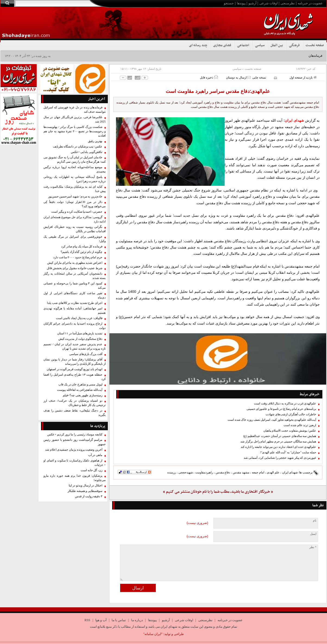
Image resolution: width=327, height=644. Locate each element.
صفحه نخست (315, 45)
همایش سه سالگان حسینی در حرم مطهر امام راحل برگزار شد (278, 442)
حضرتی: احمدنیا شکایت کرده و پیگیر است (77, 212)
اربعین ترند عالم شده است (300, 425)
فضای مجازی (222, 45)
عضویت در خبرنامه (310, 3)
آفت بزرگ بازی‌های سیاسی (86, 354)
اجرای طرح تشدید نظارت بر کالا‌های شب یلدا (75, 303)
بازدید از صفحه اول (303, 77)
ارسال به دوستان (238, 77)
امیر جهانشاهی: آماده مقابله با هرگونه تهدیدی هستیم (75, 311)
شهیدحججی (186, 472)
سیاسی (260, 45)
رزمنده (172, 472)
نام (315, 521)
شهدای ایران (290, 472)
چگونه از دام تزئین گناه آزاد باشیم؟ (81, 252)
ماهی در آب (95, 455)
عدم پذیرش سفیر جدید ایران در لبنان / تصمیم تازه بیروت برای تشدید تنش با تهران (75, 346)
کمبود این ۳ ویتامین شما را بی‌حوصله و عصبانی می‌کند (75, 286)
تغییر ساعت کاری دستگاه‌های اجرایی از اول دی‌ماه (75, 295)
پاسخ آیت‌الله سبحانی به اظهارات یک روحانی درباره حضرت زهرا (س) (75, 179)
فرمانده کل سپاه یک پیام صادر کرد (82, 246)
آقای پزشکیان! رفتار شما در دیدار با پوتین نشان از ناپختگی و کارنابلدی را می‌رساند (75, 362)
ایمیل (313, 534)
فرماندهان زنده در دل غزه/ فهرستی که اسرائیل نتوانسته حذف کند (75, 110)
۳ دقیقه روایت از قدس (89, 496)
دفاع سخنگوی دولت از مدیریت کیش (80, 339)
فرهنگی (294, 45)
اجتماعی (243, 45)
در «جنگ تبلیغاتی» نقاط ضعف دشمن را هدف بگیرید (75, 413)
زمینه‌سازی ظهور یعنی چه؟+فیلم (83, 395)
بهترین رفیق (95, 141)
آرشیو (252, 3)
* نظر (313, 547)
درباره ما (137, 620)
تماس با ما (119, 620)
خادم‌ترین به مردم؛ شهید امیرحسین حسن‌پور (75, 197)
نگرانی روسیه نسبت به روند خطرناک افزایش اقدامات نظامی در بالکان (75, 229)
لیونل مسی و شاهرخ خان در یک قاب (80, 384)
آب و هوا (101, 620)
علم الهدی (273, 472)
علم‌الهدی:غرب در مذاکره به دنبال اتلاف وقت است (285, 403)
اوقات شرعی (268, 3)
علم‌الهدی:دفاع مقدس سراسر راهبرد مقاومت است (218, 91)
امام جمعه (258, 472)
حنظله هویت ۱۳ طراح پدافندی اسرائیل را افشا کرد (75, 377)
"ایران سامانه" (153, 634)
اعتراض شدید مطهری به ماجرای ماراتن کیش (75, 263)
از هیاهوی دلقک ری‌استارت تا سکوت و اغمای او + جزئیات (75, 463)
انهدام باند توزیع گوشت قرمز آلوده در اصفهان (75, 369)
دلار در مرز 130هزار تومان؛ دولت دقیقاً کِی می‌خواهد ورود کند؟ (75, 204)
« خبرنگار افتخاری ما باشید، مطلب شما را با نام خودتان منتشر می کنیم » (218, 492)
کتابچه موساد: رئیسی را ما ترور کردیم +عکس (75, 434)
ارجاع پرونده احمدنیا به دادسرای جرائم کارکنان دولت (75, 326)
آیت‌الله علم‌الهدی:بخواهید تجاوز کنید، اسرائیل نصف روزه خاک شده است (272, 420)
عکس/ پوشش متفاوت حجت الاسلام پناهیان (290, 431)
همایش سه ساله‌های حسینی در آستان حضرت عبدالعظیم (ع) (280, 436)
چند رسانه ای (198, 45)
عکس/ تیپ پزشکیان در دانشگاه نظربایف (78, 147)
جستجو (229, 3)
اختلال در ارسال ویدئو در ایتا (86, 486)
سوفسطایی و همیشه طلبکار (85, 491)
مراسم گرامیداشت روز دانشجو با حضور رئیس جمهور (75, 442)
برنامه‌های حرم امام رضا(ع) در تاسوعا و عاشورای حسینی (281, 409)
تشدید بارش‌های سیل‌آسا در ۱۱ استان (80, 333)
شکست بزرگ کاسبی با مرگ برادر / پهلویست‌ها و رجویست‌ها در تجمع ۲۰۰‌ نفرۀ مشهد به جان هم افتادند (75, 131)
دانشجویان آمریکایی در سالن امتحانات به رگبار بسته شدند (75, 276)
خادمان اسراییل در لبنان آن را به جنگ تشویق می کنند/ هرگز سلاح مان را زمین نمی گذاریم (75, 160)
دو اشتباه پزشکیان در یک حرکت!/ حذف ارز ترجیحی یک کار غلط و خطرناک (75, 403)
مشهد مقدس (241, 472)
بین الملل (277, 45)
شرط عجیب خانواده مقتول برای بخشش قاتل (75, 268)
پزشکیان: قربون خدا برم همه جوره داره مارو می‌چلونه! (75, 478)
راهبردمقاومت (204, 472)
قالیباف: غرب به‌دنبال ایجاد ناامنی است (79, 318)
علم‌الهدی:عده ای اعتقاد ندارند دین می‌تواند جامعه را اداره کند (278, 447)
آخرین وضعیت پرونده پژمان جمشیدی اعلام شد (74, 450)
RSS (87, 620)
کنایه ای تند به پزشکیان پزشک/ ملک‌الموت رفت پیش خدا (75, 189)
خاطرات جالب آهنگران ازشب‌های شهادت (291, 414)
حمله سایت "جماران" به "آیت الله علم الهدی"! (288, 452)
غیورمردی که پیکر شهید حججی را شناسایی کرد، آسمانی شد (280, 458)
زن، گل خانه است (92, 470)
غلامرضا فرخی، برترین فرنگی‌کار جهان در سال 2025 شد (75, 119)
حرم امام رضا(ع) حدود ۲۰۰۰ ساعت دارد (78, 257)
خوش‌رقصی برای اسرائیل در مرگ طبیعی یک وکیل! (75, 239)
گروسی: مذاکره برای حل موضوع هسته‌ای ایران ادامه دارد (75, 219)
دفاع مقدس (223, 472)
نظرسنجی (288, 3)
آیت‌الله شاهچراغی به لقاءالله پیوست (80, 390)
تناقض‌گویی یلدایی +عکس (87, 152)
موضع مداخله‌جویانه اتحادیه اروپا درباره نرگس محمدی (75, 169)
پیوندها (241, 3)
